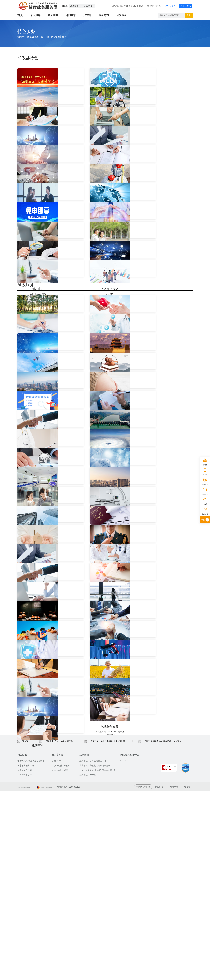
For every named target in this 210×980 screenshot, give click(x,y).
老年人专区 (170, 6)
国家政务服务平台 (120, 6)
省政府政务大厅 (25, 964)
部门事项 (71, 15)
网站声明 (174, 976)
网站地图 (159, 976)
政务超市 (104, 15)
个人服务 (35, 15)
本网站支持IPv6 (143, 976)
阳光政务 (122, 15)
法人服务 (53, 15)
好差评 (87, 15)
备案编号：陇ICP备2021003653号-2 (34, 976)
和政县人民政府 (136, 6)
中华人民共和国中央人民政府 (31, 950)
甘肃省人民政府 (25, 959)
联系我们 (188, 976)
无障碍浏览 (155, 6)
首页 (20, 15)
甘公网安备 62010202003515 (72, 976)
